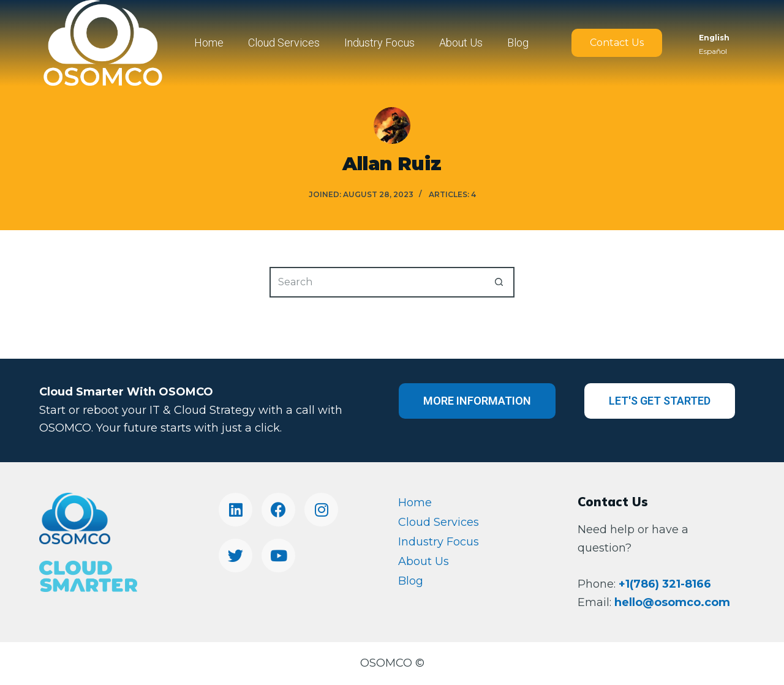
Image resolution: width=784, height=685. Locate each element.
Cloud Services (284, 43)
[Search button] (499, 282)
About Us (461, 43)
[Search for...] (377, 282)
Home (209, 43)
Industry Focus (379, 43)
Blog (518, 43)
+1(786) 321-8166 (665, 584)
